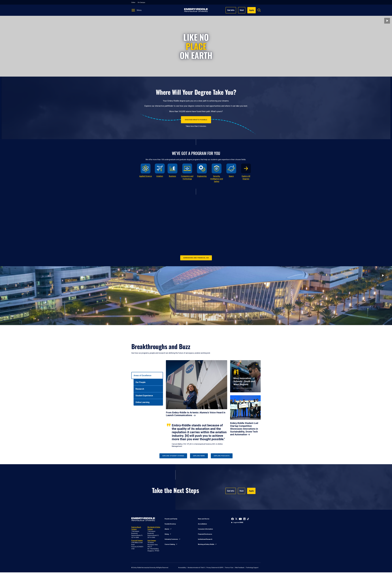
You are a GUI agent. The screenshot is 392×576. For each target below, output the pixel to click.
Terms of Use (229, 568)
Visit (242, 10)
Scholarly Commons (171, 539)
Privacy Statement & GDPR (215, 568)
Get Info (231, 10)
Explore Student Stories (173, 456)
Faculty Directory (170, 524)
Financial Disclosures (205, 534)
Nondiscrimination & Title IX (196, 568)
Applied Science (146, 176)
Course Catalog (170, 544)
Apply (251, 491)
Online (133, 2)
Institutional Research (205, 539)
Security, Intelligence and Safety (217, 179)
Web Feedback (240, 568)
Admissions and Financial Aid (196, 258)
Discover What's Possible (196, 120)
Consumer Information (205, 529)
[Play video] (387, 21)
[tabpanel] (213, 404)
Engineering (202, 176)
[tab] (147, 375)
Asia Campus (152, 541)
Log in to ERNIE (238, 522)
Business (172, 176)
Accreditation (202, 524)
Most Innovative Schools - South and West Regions (244, 377)
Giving (167, 534)
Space (231, 176)
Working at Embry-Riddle (206, 544)
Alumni (167, 529)
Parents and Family (171, 519)
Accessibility (182, 568)
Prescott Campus (137, 541)
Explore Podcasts (222, 456)
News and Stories (204, 519)
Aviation (160, 176)
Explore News (199, 456)
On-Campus (141, 2)
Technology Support (252, 568)
